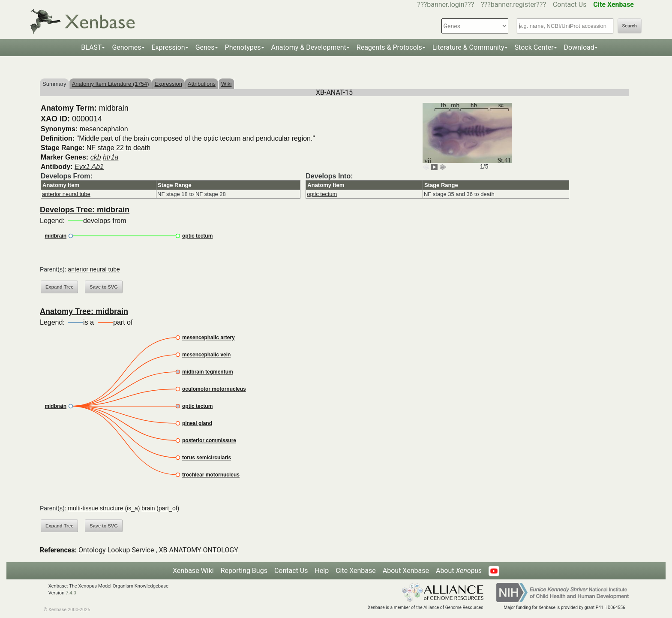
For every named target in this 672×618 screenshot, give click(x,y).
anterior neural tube (66, 194)
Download (579, 47)
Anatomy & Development (309, 47)
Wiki (226, 84)
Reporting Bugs (244, 571)
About (459, 571)
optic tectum (322, 194)
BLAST (91, 47)
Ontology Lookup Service (116, 550)
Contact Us (570, 5)
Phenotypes (243, 47)
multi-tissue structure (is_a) (104, 508)
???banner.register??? (513, 5)
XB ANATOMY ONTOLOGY (199, 550)
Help (322, 571)
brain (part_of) (160, 508)
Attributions (202, 84)
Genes (205, 47)
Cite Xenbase (356, 571)
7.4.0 (71, 593)
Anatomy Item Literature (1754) (111, 84)
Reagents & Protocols (389, 47)
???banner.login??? (446, 5)
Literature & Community (468, 47)
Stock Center (534, 47)
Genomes (126, 47)
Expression (168, 47)
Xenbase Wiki (193, 571)
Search (630, 26)
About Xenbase (406, 571)
